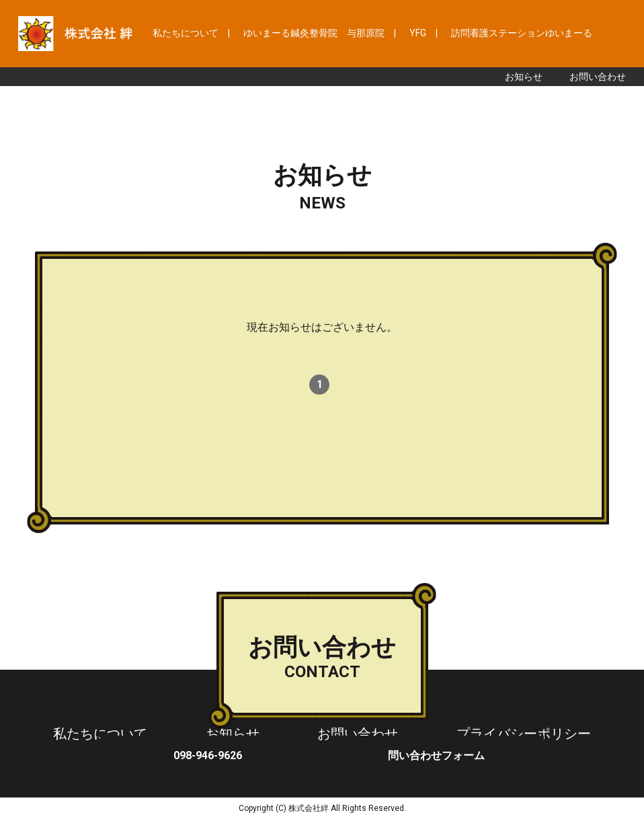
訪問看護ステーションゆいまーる (522, 33)
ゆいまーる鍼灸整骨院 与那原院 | (320, 33)
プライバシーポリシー (524, 734)
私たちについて (100, 734)
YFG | (424, 33)
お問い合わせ (598, 77)
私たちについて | (191, 33)
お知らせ (524, 77)
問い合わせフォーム (436, 755)
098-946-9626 (208, 755)
